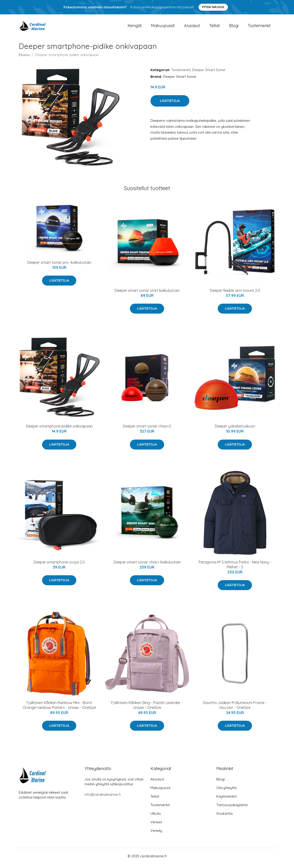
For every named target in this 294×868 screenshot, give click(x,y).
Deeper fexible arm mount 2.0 (235, 294)
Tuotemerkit (259, 28)
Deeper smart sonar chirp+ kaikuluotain (147, 566)
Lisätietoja (170, 105)
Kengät (135, 28)
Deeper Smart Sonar (209, 74)
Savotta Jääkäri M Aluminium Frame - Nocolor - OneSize (235, 709)
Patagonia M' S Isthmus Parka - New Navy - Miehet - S (235, 568)
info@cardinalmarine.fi (103, 798)
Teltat (214, 28)
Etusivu (24, 59)
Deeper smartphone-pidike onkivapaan (59, 430)
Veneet (156, 826)
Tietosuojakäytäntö (232, 809)
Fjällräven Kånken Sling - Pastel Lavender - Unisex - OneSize (147, 709)
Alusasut (192, 28)
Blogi (234, 28)
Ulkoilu (156, 817)
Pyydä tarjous (213, 7)
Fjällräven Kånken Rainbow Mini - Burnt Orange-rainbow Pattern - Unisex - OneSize (59, 709)
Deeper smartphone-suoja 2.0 (59, 566)
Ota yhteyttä (226, 792)
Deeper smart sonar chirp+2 (147, 430)
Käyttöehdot (227, 800)
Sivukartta (224, 817)
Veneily (156, 835)
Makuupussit (163, 28)
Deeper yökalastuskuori (235, 430)
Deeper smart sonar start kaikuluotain (147, 294)
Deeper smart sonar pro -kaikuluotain (59, 266)
